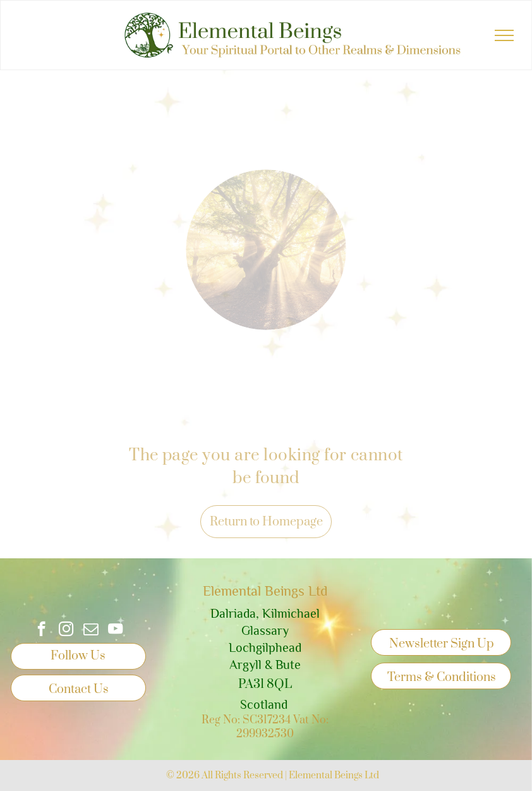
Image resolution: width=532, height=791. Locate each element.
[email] (91, 630)
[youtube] (115, 630)
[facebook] (41, 630)
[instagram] (66, 630)
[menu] (504, 35)
